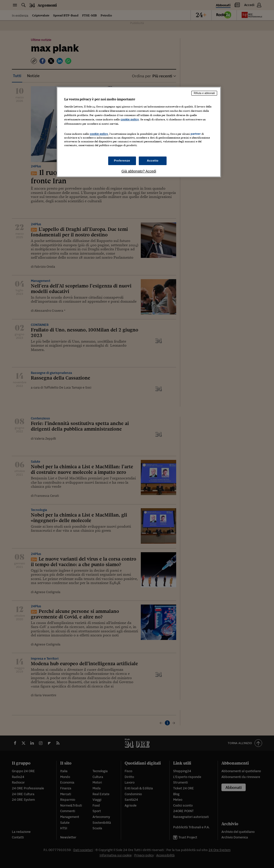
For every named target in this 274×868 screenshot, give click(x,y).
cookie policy (130, 119)
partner (196, 134)
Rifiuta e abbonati (204, 93)
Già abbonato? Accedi (139, 171)
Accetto (153, 161)
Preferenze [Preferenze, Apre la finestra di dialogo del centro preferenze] (122, 161)
